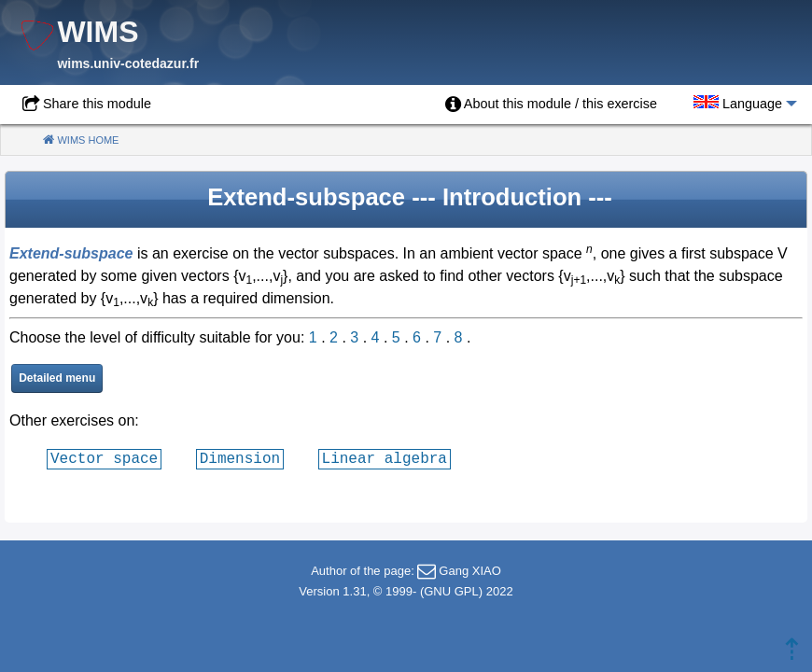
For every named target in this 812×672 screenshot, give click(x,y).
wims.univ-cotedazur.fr (128, 63)
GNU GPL (451, 591)
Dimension (240, 458)
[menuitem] (551, 105)
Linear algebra (385, 458)
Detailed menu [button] (57, 378)
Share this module (97, 104)
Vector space (104, 458)
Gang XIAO (469, 571)
